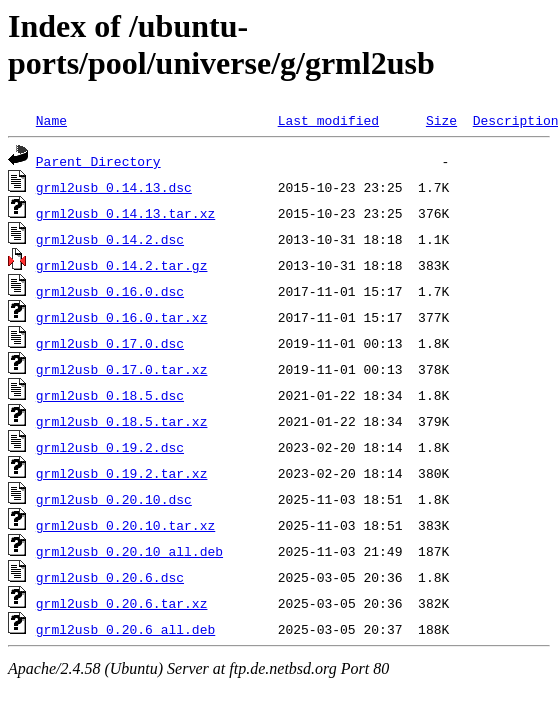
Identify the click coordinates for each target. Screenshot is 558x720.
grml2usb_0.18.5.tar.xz (122, 421)
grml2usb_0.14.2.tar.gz (122, 265)
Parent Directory (98, 161)
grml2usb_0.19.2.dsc (110, 447)
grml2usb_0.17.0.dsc (110, 343)
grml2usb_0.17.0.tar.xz (122, 369)
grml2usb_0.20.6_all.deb (125, 629)
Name (51, 120)
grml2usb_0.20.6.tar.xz (122, 603)
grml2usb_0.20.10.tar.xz (125, 525)
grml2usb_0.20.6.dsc (110, 577)
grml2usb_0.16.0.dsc (110, 291)
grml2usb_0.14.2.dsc (110, 239)
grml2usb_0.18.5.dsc (110, 395)
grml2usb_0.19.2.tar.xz (122, 473)
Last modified (328, 120)
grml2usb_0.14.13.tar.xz (125, 213)
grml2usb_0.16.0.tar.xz (122, 317)
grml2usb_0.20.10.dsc (114, 499)
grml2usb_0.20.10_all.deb (129, 551)
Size (441, 120)
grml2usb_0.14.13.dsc (114, 187)
